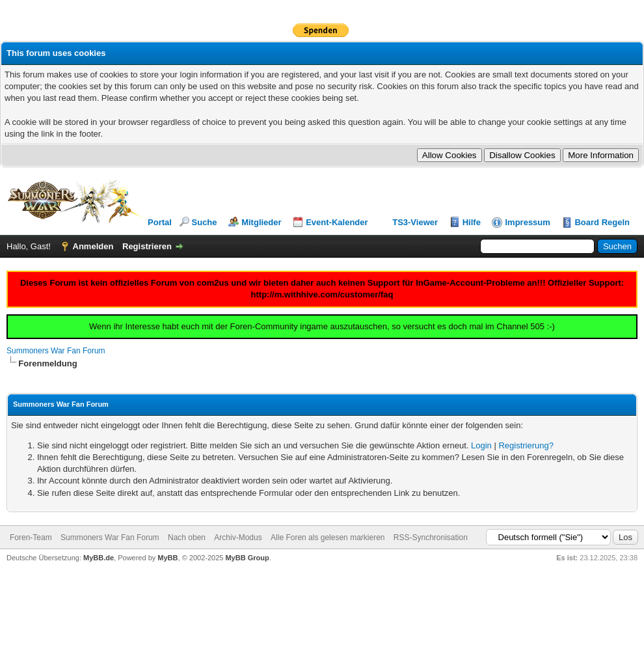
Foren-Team (31, 538)
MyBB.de (99, 558)
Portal (160, 222)
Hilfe (472, 222)
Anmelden (93, 246)
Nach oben (187, 538)
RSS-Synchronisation (431, 538)
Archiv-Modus (238, 538)
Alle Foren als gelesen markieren (328, 538)
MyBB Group (247, 558)
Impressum (527, 222)
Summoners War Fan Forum (56, 351)
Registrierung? (526, 445)
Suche (205, 222)
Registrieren (147, 246)
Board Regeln (602, 222)
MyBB (168, 558)
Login (481, 445)
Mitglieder (261, 222)
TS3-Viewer (415, 222)
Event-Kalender (337, 222)
